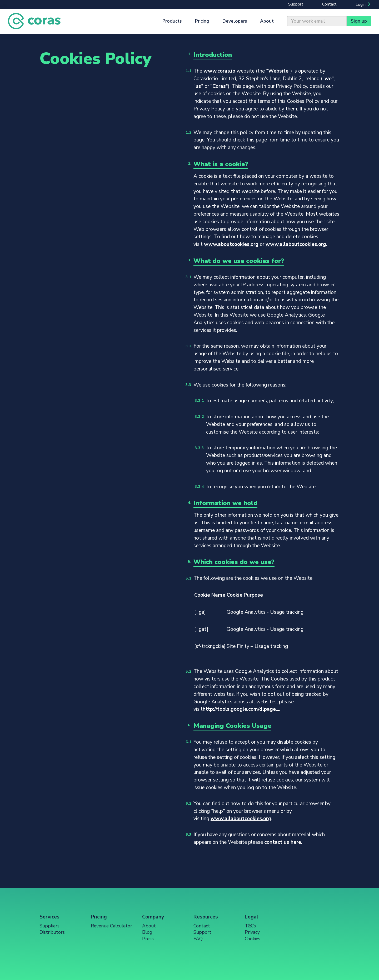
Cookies (253, 939)
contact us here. (283, 842)
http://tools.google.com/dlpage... (241, 709)
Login (361, 4)
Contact (329, 4)
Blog (147, 932)
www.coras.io (219, 71)
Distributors (52, 932)
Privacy (252, 932)
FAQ (198, 939)
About (267, 21)
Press (148, 939)
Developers (235, 21)
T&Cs (250, 926)
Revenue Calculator (111, 926)
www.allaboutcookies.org (296, 244)
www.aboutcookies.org (231, 244)
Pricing (202, 21)
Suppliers (49, 926)
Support (296, 4)
